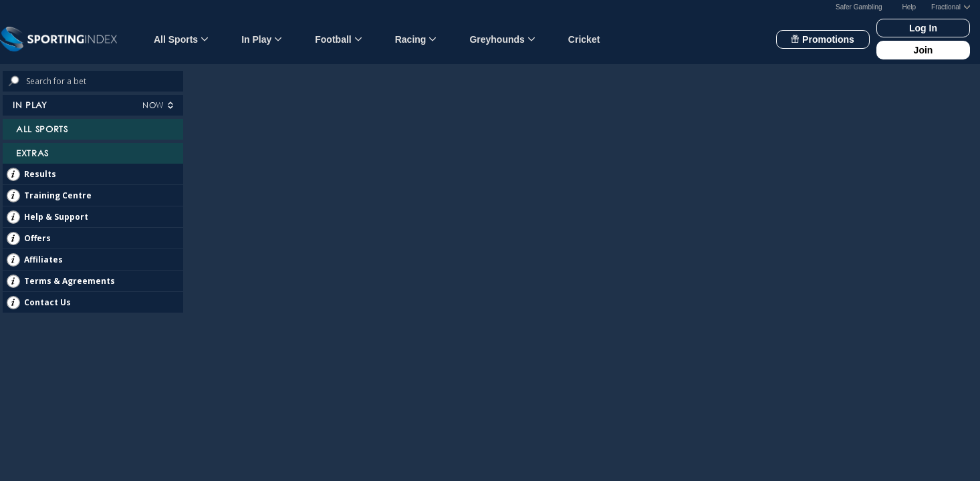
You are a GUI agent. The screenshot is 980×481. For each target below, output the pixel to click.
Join (924, 50)
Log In (923, 28)
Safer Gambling (859, 7)
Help (909, 7)
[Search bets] (105, 81)
